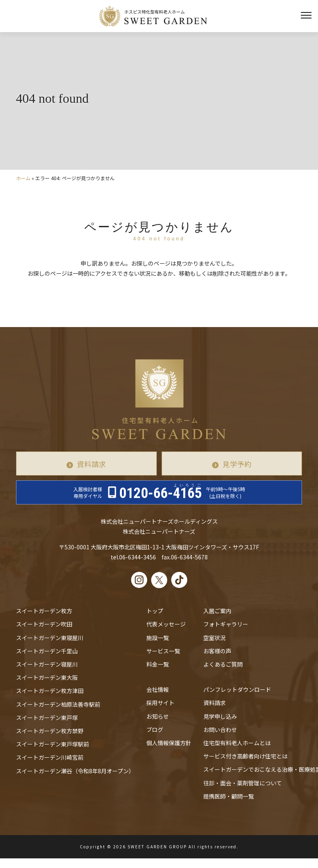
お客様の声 (217, 651)
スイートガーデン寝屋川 (47, 664)
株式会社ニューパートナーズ (159, 531)
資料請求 (91, 464)
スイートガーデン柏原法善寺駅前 (58, 704)
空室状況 (215, 638)
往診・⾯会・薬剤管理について (243, 783)
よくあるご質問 (223, 664)
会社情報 (158, 689)
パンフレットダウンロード (237, 689)
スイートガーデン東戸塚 (47, 718)
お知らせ (158, 716)
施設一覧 (158, 638)
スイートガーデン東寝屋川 (50, 638)
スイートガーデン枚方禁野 (50, 731)
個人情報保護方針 (169, 743)
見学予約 (237, 464)
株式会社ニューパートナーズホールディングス (159, 521)
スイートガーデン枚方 (44, 611)
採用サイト (160, 703)
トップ (155, 611)
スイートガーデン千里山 (47, 651)
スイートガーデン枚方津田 (50, 691)
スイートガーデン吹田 (44, 624)
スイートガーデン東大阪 (47, 677)
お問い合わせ (220, 730)
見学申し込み (220, 716)
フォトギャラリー (226, 624)
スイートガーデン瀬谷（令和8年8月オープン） (75, 771)
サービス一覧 (163, 651)
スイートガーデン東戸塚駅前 (53, 744)
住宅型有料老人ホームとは (237, 743)
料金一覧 (158, 664)
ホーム (23, 178)
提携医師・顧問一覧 (229, 796)
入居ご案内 (217, 611)
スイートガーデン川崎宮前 (50, 757)
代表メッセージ (166, 624)
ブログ (155, 730)
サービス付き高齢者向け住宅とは (245, 756)
